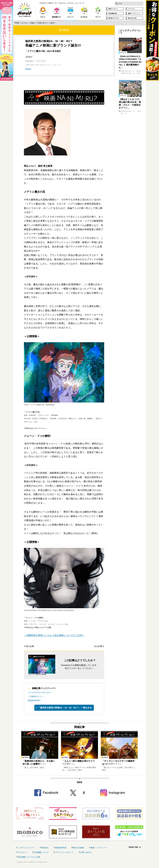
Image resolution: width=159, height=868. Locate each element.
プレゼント (23, 852)
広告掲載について (41, 852)
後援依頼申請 (61, 848)
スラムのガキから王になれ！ (40, 692)
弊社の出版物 (78, 848)
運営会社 (45, 848)
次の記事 (98, 646)
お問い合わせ (86, 852)
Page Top (133, 847)
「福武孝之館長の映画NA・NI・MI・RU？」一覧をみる (65, 708)
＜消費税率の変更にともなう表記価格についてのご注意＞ (54, 635)
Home (17, 23)
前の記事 (30, 646)
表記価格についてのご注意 (29, 857)
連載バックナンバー (99, 848)
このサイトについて (26, 848)
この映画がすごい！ (36, 696)
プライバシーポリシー (64, 852)
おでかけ (25, 23)
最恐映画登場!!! (34, 700)
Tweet (28, 69)
